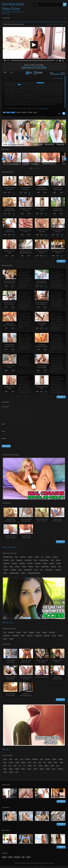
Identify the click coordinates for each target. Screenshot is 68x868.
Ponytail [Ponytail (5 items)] (24, 569)
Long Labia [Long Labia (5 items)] (38, 566)
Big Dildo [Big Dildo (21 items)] (30, 559)
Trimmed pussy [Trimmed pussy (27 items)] (49, 572)
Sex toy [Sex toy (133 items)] (54, 638)
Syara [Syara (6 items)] (54, 771)
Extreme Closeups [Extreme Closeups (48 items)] (44, 562)
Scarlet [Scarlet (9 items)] (35, 771)
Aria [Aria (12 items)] (41, 761)
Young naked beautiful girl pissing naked (31, 159)
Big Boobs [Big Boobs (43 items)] (23, 559)
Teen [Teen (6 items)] (41, 572)
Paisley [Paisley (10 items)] (11, 771)
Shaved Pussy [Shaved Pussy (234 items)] (45, 569)
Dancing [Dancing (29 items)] (19, 635)
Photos (10, 859)
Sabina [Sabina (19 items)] (17, 771)
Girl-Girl (4, 859)
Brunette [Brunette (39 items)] (48, 559)
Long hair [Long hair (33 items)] (30, 566)
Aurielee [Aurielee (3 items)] (61, 761)
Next (65, 159)
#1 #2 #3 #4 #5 (40, 83)
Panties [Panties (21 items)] (59, 566)
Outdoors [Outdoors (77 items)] (52, 566)
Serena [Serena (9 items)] (48, 771)
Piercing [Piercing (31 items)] (17, 569)
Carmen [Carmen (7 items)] (11, 765)
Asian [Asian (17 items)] (16, 559)
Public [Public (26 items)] (23, 638)
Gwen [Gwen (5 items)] (56, 765)
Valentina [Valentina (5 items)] (60, 771)
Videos (28, 859)
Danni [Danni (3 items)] (29, 765)
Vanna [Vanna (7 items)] (5, 774)
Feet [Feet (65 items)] (52, 562)
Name (4, 426)
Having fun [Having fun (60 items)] (14, 566)
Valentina (62, 24)
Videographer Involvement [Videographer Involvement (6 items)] (34, 575)
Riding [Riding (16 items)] (37, 569)
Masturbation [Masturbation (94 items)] (16, 638)
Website (4, 441)
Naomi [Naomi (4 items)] (40, 768)
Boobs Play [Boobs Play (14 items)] (11, 635)
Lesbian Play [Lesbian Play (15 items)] (7, 638)
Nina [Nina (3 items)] (58, 768)
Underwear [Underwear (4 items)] (58, 572)
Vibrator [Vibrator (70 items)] (23, 575)
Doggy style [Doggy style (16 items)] (19, 562)
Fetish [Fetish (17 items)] (25, 635)
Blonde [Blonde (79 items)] (37, 559)
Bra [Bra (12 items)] (42, 559)
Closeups (18, 113)
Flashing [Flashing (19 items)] (44, 635)
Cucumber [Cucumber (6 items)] (6, 562)
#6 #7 (19, 85)
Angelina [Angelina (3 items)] (28, 761)
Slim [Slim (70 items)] (60, 569)
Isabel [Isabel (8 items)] (61, 765)
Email (4, 433)
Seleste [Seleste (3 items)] (42, 771)
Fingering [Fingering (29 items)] (31, 635)
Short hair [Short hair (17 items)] (53, 569)
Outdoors (30, 113)
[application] (34, 45)
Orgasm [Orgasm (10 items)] (45, 566)
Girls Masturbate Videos (11, 549)
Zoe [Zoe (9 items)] (17, 774)
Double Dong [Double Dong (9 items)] (28, 562)
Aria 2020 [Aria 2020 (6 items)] (47, 761)
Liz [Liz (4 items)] (20, 768)
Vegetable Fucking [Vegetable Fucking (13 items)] (14, 575)
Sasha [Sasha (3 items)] (23, 771)
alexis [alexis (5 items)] (16, 761)
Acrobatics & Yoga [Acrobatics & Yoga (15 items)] (8, 559)
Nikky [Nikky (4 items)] (52, 768)
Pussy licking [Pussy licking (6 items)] (38, 638)
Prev (3, 159)
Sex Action (17, 859)
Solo (4, 113)
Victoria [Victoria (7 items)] (11, 774)
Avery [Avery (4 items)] (5, 765)
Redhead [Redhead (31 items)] (31, 569)
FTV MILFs (7, 752)
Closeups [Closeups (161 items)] (55, 559)
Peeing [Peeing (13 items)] (5, 569)
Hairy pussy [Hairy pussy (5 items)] (6, 566)
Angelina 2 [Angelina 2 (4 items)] (35, 761)
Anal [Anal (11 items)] (5, 635)
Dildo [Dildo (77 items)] (12, 562)
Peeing (35, 113)
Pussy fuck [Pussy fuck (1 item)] (30, 638)
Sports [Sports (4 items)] (5, 641)
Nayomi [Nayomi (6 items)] (46, 768)
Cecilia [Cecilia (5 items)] (17, 765)
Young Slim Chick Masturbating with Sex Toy (12, 159)
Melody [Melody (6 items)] (30, 768)
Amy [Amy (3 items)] (22, 761)
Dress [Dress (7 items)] (35, 562)
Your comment (6, 407)
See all (61, 261)
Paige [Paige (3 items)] (5, 771)
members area (45, 109)
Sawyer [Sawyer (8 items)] (29, 771)
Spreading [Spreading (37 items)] (13, 572)
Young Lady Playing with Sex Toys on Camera (50, 159)
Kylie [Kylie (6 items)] (15, 768)
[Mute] (60, 61)
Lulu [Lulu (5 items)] (24, 768)
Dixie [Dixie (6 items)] (35, 765)
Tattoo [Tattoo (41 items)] (36, 572)
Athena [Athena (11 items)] (54, 761)
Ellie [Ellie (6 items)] (40, 765)
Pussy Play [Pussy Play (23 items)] (47, 638)
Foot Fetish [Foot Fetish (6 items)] (52, 635)
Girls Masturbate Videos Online (13, 6)
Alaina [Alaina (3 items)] (5, 761)
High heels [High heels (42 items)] (22, 566)
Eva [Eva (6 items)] (44, 765)
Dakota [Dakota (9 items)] (23, 765)
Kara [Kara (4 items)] (10, 768)
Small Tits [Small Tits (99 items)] (6, 572)
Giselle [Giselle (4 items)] (50, 765)
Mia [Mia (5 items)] (35, 768)
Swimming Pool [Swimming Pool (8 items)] (28, 572)
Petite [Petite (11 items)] (11, 569)
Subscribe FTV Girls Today (34, 67)
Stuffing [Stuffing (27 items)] (11, 641)
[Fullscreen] (63, 61)
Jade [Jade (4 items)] (5, 768)
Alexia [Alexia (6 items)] (11, 761)
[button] (34, 45)
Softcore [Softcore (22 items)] (61, 638)
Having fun (24, 113)
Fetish (8, 113)
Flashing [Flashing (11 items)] (58, 562)
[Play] (5, 61)
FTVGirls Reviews (9, 625)
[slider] (33, 61)
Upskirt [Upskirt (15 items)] (5, 575)
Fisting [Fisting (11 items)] (38, 635)
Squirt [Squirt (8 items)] (20, 572)
